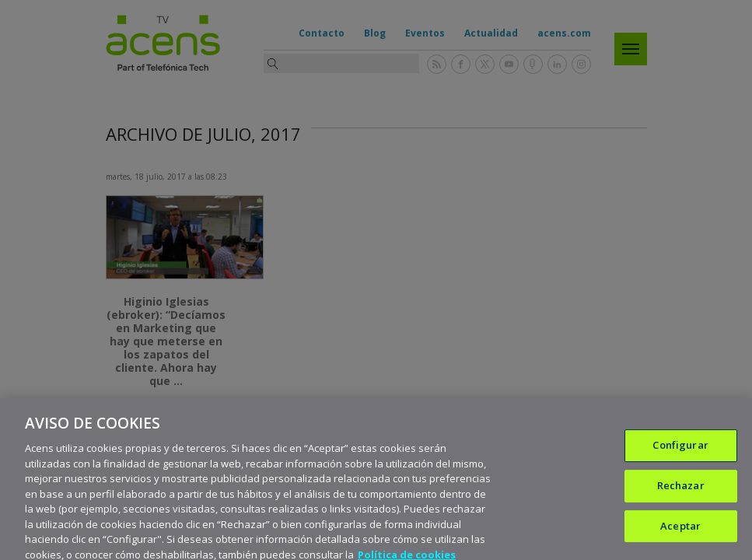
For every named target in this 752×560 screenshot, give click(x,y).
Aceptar (680, 534)
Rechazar (681, 493)
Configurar (680, 453)
